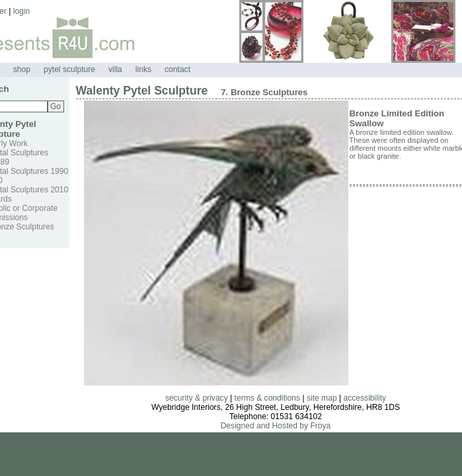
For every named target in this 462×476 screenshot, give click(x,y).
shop (22, 69)
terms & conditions (267, 398)
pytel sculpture (69, 69)
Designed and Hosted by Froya (276, 426)
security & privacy (197, 398)
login (22, 11)
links (143, 69)
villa (115, 69)
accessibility (365, 398)
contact (177, 69)
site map (322, 398)
